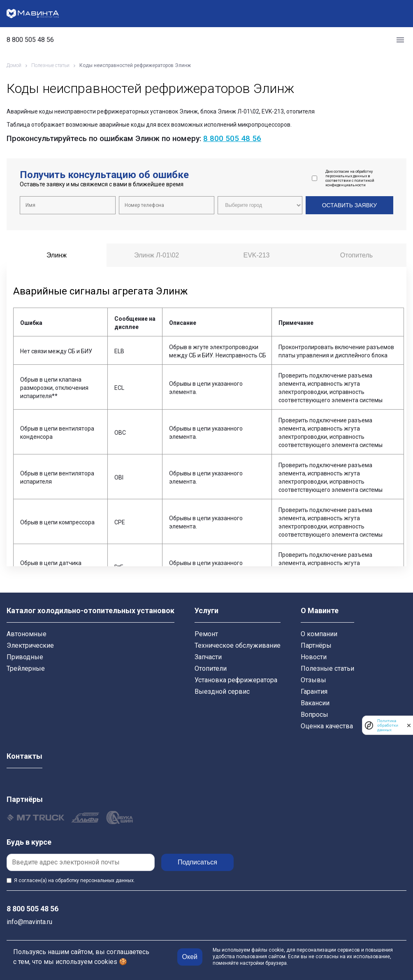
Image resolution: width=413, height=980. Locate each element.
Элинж (57, 255)
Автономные (27, 634)
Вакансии (315, 703)
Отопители (211, 668)
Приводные (25, 657)
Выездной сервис (222, 692)
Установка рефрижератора (236, 680)
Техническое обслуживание (238, 645)
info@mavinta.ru (29, 922)
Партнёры (316, 645)
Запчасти (208, 657)
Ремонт (206, 634)
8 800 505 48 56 (30, 40)
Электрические (30, 645)
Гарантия (314, 692)
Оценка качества (327, 726)
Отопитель (356, 255)
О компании (319, 634)
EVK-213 (256, 255)
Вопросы (314, 715)
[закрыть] (409, 725)
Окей (190, 957)
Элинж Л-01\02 (157, 255)
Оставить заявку (349, 205)
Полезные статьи (327, 668)
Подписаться (197, 862)
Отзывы (313, 680)
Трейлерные (26, 668)
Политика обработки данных (388, 725)
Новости (314, 657)
